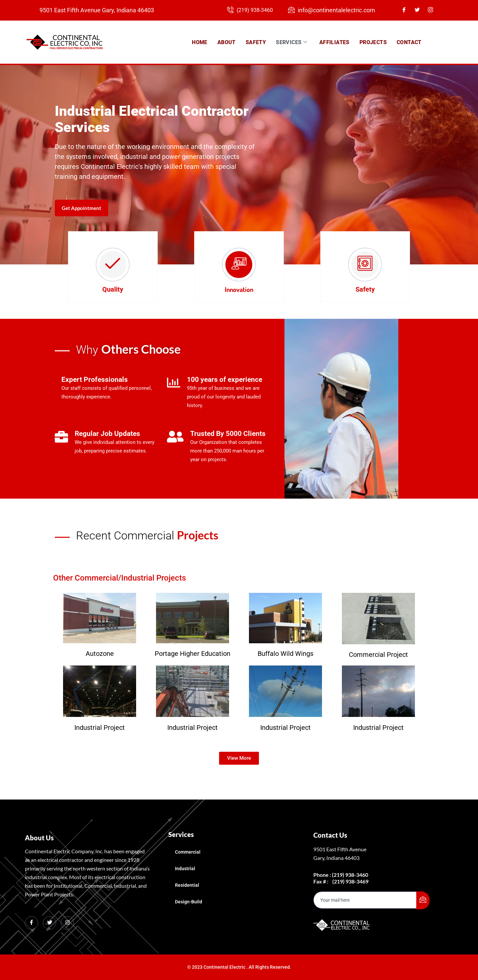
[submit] (423, 900)
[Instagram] (433, 10)
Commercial (188, 852)
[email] (365, 900)
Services (292, 42)
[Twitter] (420, 10)
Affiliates (334, 42)
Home (200, 42)
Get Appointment (83, 229)
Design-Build (189, 901)
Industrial (185, 868)
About (227, 42)
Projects (373, 42)
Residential (187, 885)
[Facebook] (406, 10)
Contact (409, 42)
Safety (256, 42)
